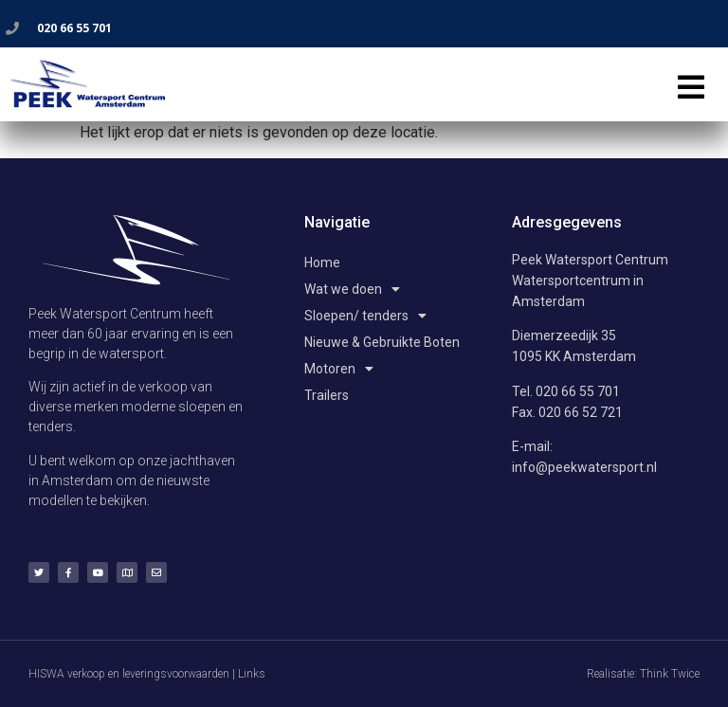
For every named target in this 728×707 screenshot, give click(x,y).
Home (322, 263)
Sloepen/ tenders (365, 316)
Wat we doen (352, 289)
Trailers (327, 395)
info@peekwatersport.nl (584, 467)
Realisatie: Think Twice (643, 674)
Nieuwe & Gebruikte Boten (382, 342)
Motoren (339, 369)
